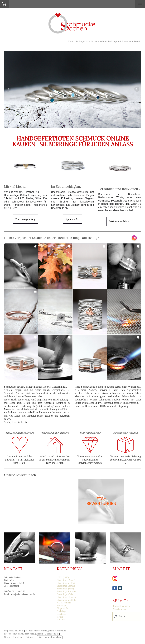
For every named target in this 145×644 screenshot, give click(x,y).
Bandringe (62, 606)
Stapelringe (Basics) (66, 580)
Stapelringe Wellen (65, 594)
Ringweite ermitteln (121, 606)
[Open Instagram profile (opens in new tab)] (134, 238)
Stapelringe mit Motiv (67, 583)
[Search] (127, 616)
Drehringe (61, 611)
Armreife (61, 620)
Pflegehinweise (119, 609)
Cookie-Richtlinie (14, 637)
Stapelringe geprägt (66, 589)
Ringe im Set (63, 608)
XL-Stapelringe (64, 603)
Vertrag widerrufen (50, 637)
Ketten (60, 617)
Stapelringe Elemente (67, 597)
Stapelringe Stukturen (67, 591)
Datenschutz (52, 634)
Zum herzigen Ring (25, 219)
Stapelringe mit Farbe (67, 600)
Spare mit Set (72, 219)
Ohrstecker (62, 614)
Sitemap (30, 637)
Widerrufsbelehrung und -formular (46, 631)
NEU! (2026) (63, 577)
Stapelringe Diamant (66, 586)
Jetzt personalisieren (120, 221)
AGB (21, 631)
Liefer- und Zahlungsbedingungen (23, 634)
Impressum (10, 631)
